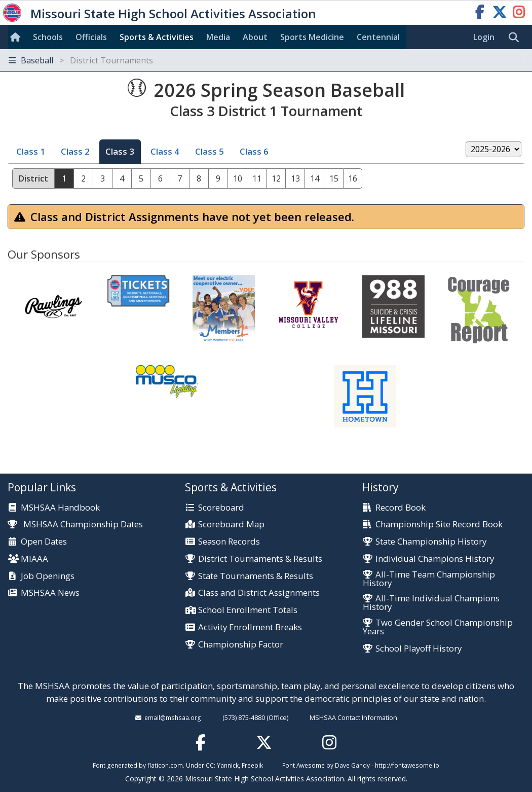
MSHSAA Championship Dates (75, 524)
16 (353, 178)
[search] (516, 38)
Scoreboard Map (231, 525)
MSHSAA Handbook (60, 508)
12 (276, 178)
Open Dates (44, 542)
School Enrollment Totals (248, 610)
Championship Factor (241, 645)
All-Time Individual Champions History (431, 603)
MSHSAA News (50, 593)
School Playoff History (419, 649)
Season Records (229, 542)
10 (238, 178)
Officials (91, 37)
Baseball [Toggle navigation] (81, 60)
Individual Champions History (435, 559)
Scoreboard (221, 508)
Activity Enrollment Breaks (250, 627)
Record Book (401, 508)
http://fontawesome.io (407, 765)
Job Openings (48, 576)
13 (295, 178)
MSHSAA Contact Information (353, 717)
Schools (48, 37)
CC (210, 765)
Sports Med (312, 37)
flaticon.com (165, 765)
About (255, 37)
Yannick (228, 765)
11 (257, 178)
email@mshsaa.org (173, 717)
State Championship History (431, 542)
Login (484, 37)
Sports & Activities (157, 37)
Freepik (252, 765)
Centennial (378, 37)
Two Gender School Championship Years (438, 627)
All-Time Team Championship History (429, 579)
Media (218, 37)
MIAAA (34, 559)
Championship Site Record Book (439, 525)
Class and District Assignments (259, 593)
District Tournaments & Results (260, 559)
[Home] (17, 37)
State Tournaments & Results (256, 576)
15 (334, 178)
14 (315, 178)
